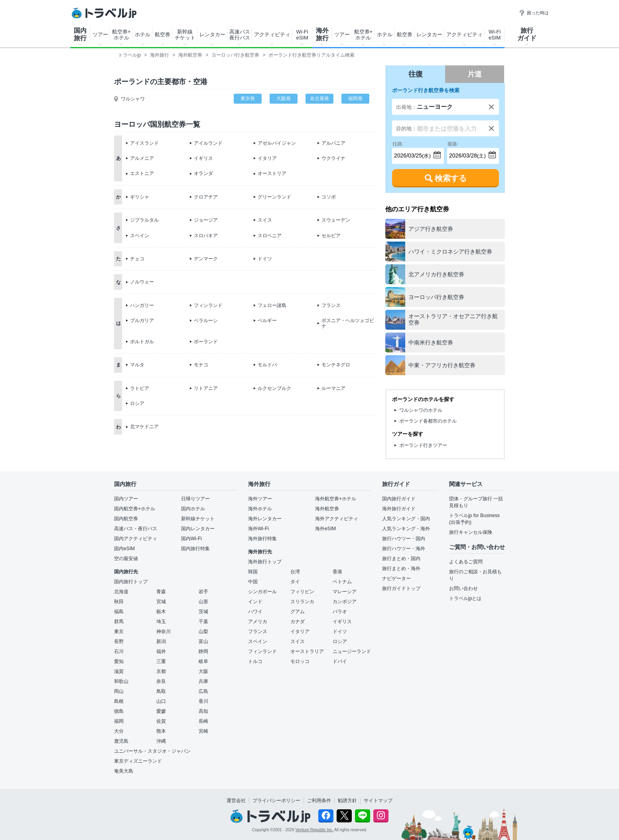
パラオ (340, 612)
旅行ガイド (527, 34)
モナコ (201, 365)
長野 (119, 641)
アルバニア (333, 143)
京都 (161, 671)
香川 (203, 701)
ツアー (100, 34)
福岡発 (355, 98)
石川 (119, 651)
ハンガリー (142, 305)
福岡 (119, 721)
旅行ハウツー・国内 (404, 539)
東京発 (248, 98)
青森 (161, 592)
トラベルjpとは (465, 598)
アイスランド (144, 143)
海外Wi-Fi (258, 529)
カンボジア (345, 602)
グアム (298, 612)
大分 (119, 731)
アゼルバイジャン (277, 143)
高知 (203, 711)
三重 (161, 661)
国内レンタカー (198, 529)
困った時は (534, 13)
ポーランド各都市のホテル (428, 421)
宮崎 (203, 731)
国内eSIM (124, 549)
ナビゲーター (396, 578)
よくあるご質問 (466, 562)
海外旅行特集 (262, 539)
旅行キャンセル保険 (471, 532)
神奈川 (164, 631)
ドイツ (265, 259)
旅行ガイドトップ (401, 588)
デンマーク (206, 259)
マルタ (137, 365)
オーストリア (272, 173)
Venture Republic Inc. (314, 830)
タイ (295, 582)
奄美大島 (124, 771)
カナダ (298, 622)
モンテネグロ (336, 365)
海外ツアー (260, 499)
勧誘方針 (347, 801)
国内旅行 (80, 34)
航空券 (163, 34)
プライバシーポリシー (276, 801)
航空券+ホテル (121, 35)
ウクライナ (333, 158)
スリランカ (302, 602)
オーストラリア (307, 651)
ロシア (137, 403)
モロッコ (300, 661)
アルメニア (142, 158)
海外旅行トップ (265, 562)
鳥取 (161, 691)
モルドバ (267, 365)
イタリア (267, 158)
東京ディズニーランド (138, 761)
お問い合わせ (463, 588)
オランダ (203, 173)
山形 (203, 602)
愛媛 (161, 711)
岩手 (203, 592)
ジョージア (206, 220)
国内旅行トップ (131, 582)
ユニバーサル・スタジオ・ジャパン (152, 751)
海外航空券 (327, 509)
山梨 (203, 631)
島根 (119, 701)
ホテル (143, 34)
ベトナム (342, 582)
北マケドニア (144, 427)
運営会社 (236, 801)
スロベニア (270, 236)
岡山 (119, 691)
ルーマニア (333, 388)
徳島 (119, 711)
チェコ (137, 259)
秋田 (119, 602)
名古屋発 (319, 98)
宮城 (161, 602)
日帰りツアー (195, 499)
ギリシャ (140, 197)
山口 (161, 701)
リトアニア (206, 388)
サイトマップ (378, 801)
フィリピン (302, 592)
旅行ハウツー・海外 (404, 549)
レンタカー (212, 34)
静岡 (203, 651)
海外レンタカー (265, 519)
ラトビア (140, 388)
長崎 (203, 721)
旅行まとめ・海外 (401, 569)
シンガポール (262, 592)
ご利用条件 (319, 801)
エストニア (142, 173)
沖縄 (161, 741)
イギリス (203, 158)
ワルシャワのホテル (421, 410)
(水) (412, 153)
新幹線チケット (185, 35)
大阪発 (284, 98)
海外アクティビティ (337, 519)
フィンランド (208, 305)
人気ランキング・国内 (406, 519)
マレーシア (345, 592)
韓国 (253, 572)
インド (255, 602)
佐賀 (161, 721)
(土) (467, 153)
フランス (331, 305)
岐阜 (203, 661)
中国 (253, 582)
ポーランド (206, 342)
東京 (119, 631)
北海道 (121, 592)
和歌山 (121, 681)
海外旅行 (322, 34)
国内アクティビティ (136, 539)
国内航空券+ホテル (135, 509)
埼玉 (161, 622)
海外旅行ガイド (399, 509)
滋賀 (119, 671)
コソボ (329, 197)
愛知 (119, 661)
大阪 (203, 671)
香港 (337, 572)
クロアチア (206, 197)
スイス (265, 220)
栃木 (161, 612)
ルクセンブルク (274, 388)
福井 (161, 651)
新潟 (161, 641)
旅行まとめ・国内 (401, 559)
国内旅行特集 (195, 549)
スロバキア (206, 236)
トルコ (255, 661)
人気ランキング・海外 (406, 529)
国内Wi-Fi (191, 539)
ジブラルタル (144, 220)
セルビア (331, 236)
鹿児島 (121, 741)
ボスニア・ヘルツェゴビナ (348, 323)
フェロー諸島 (272, 305)
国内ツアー (126, 499)
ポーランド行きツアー (423, 445)
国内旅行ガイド (399, 499)
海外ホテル (260, 509)
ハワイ (255, 612)
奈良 (161, 681)
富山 (203, 641)
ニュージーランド (352, 651)
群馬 (119, 622)
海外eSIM (325, 529)
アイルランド (208, 143)
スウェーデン (336, 220)
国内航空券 (126, 519)
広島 (203, 691)
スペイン (140, 236)
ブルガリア (142, 321)
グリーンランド (274, 197)
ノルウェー (142, 282)
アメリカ (258, 622)
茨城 (203, 612)
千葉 (203, 622)
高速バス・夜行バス (136, 529)
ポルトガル (142, 342)
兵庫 (203, 681)
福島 (119, 612)
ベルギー (267, 321)
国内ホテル (193, 509)
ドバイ (340, 661)
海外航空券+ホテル (336, 499)
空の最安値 (126, 559)
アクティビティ (272, 34)
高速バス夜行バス (240, 35)
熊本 (161, 731)
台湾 (295, 572)
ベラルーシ (206, 321)
